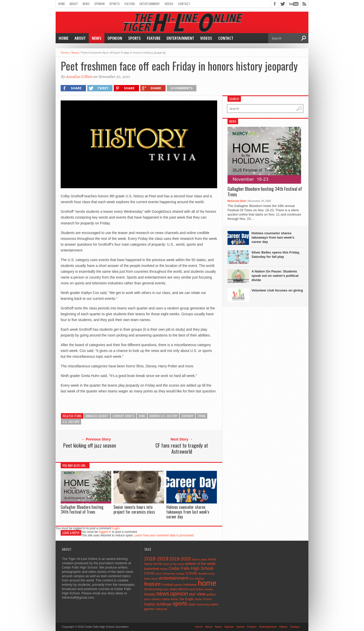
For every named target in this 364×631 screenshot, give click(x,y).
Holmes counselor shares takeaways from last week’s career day (188, 512)
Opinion (99, 4)
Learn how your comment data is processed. (164, 535)
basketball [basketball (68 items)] (152, 569)
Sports (115, 4)
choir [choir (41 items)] (158, 574)
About (74, 4)
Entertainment (150, 4)
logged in (105, 532)
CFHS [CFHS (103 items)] (149, 573)
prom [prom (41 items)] (147, 599)
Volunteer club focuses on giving (277, 290)
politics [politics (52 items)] (211, 595)
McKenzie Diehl (237, 201)
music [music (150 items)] (150, 594)
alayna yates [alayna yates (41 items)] (199, 559)
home (142, 416)
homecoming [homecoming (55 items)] (153, 589)
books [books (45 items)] (164, 569)
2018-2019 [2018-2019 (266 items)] (156, 559)
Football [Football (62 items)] (167, 585)
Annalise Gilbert (79, 77)
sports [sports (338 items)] (180, 604)
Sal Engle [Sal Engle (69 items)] (186, 599)
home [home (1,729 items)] (207, 583)
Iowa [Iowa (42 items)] (166, 589)
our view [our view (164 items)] (197, 594)
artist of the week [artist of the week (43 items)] (174, 564)
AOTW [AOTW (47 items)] (158, 564)
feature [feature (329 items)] (152, 584)
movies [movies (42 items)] (209, 589)
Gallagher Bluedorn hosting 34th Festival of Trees (82, 509)
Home (62, 4)
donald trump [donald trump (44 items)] (206, 574)
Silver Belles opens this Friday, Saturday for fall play (276, 255)
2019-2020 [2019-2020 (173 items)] (180, 559)
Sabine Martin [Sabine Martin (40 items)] (170, 599)
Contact (184, 4)
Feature (130, 4)
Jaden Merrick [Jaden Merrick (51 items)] (179, 589)
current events (123, 416)
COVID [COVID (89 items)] (191, 573)
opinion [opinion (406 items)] (179, 594)
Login (116, 528)
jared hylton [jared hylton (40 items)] (196, 589)
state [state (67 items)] (192, 604)
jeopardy (187, 416)
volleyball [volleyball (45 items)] (161, 609)
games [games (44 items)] (178, 585)
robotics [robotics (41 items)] (156, 599)
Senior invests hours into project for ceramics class (134, 509)
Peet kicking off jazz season (90, 445)
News (86, 4)
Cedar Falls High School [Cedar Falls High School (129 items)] (191, 568)
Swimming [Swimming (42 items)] (203, 604)
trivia (201, 416)
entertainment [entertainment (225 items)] (174, 578)
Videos (169, 4)
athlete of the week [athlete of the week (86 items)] (200, 564)
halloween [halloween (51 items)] (190, 585)
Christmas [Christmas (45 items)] (169, 574)
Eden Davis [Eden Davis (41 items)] (151, 579)
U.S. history (71, 422)
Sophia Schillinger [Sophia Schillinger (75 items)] (158, 604)
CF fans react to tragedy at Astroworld (182, 448)
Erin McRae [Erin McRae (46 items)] (197, 579)
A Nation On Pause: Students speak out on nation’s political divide (275, 276)
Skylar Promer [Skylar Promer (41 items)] (203, 599)
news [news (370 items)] (163, 594)
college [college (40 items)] (180, 574)
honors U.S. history (163, 416)
